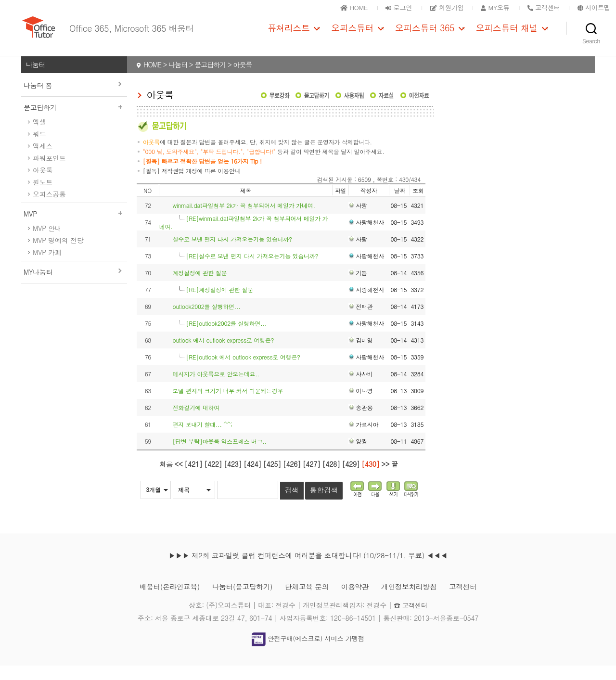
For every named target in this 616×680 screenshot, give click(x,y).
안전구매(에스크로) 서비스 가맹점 (308, 653)
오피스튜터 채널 (507, 35)
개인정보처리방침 (417, 601)
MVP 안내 (47, 243)
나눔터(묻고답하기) (238, 601)
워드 (39, 148)
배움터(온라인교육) (160, 601)
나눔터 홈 (38, 100)
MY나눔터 (38, 286)
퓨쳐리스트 (289, 35)
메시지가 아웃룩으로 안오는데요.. (216, 388)
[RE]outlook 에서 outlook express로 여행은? (243, 371)
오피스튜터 (352, 35)
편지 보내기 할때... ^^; (202, 439)
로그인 (387, 7)
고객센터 (474, 601)
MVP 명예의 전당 (58, 255)
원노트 (43, 196)
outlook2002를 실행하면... (206, 321)
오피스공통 (49, 208)
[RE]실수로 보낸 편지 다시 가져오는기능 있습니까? (252, 270)
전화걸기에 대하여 (196, 422)
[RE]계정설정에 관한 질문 (219, 304)
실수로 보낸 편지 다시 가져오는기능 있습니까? (232, 253)
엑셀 (39, 136)
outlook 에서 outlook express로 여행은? (223, 354)
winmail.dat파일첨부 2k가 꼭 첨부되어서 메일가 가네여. (244, 220)
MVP (74, 228)
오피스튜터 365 (425, 35)
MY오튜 (489, 7)
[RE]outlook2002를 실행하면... (226, 338)
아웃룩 (43, 184)
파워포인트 (49, 172)
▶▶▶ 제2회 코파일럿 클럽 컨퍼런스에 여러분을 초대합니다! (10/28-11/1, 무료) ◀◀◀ (308, 570)
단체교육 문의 (307, 601)
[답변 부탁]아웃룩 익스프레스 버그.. (219, 455)
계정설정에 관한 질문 (199, 287)
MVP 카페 (47, 267)
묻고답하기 (74, 122)
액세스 (43, 160)
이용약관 (359, 601)
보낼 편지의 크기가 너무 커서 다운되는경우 (228, 405)
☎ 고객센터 (411, 619)
